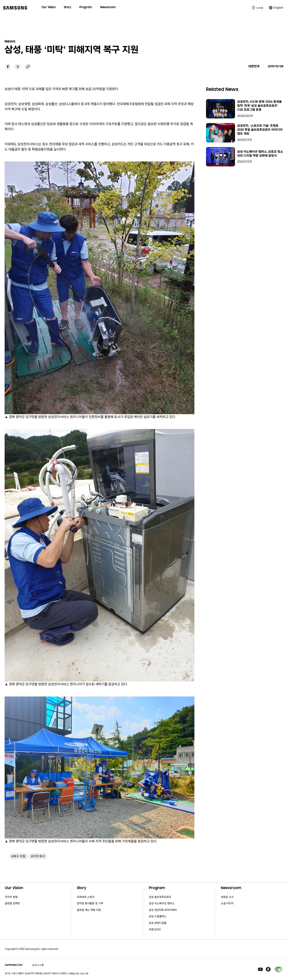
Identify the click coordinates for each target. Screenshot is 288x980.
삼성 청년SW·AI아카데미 (163, 910)
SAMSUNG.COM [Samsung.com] (14, 965)
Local (260, 8)
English (278, 8)
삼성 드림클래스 (158, 916)
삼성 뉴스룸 (38, 965)
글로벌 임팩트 (12, 903)
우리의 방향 (11, 897)
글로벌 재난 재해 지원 (89, 910)
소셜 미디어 (227, 903)
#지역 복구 (38, 856)
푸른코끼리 (155, 930)
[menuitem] (49, 8)
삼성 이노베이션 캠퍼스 (162, 903)
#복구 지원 (18, 856)
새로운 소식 (227, 897)
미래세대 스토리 (86, 897)
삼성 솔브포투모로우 (160, 897)
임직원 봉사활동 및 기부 (90, 903)
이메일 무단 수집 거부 (78, 974)
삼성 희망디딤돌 (158, 923)
